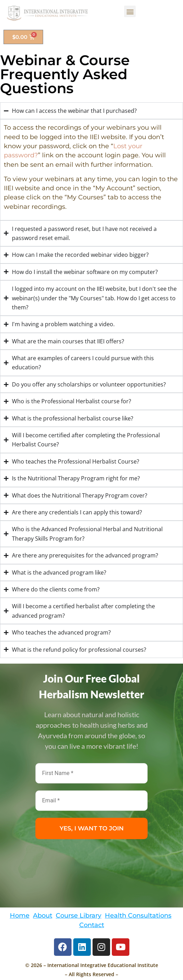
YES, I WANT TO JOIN (92, 828)
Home (20, 915)
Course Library (79, 915)
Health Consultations (138, 915)
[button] (130, 11)
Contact (92, 925)
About (43, 915)
